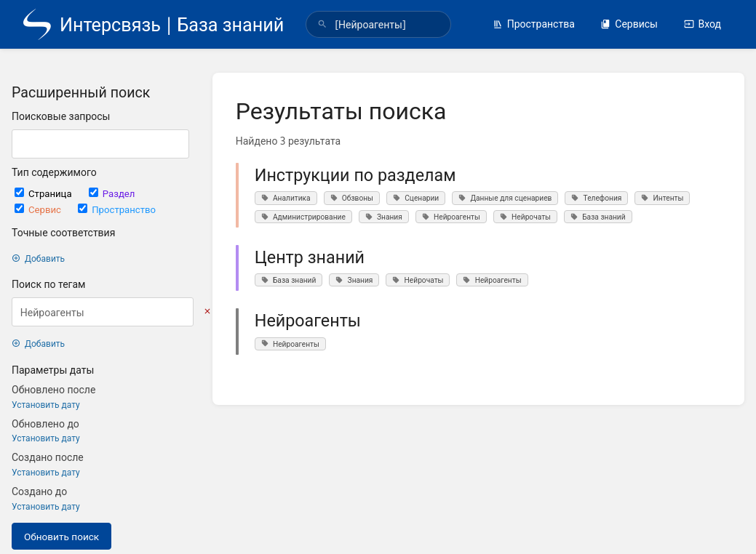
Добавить (38, 258)
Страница (44, 193)
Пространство (117, 209)
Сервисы (629, 24)
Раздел (112, 193)
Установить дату (46, 405)
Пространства (534, 24)
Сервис (39, 209)
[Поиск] (322, 24)
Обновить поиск (61, 536)
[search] (378, 24)
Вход (703, 24)
